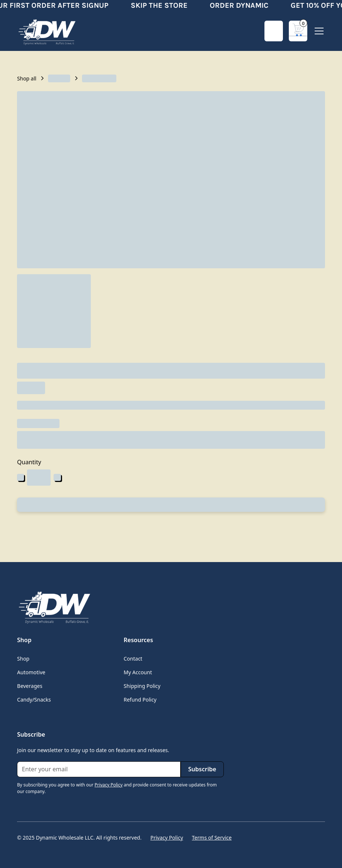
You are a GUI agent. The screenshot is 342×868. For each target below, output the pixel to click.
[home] (47, 31)
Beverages (30, 686)
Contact (133, 659)
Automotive (31, 672)
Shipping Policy (142, 686)
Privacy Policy (167, 838)
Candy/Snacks (34, 700)
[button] (298, 31)
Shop (23, 659)
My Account (138, 672)
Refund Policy (140, 700)
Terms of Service (212, 838)
